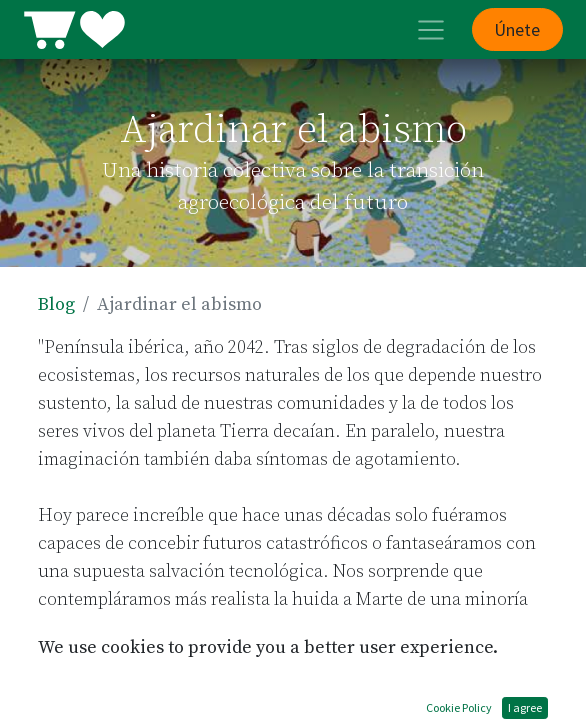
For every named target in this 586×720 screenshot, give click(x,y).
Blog (56, 304)
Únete (517, 29)
